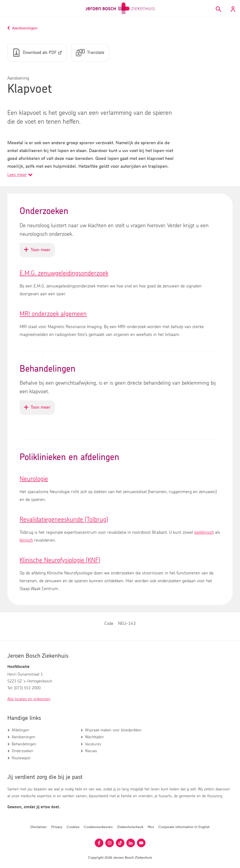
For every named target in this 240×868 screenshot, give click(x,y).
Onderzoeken (23, 751)
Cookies (73, 827)
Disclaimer (39, 827)
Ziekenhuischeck (130, 827)
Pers (151, 827)
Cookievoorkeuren (98, 827)
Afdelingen (20, 730)
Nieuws (91, 751)
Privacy (57, 827)
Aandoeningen (24, 737)
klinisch (26, 541)
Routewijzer (21, 758)
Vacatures (93, 744)
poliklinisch (204, 533)
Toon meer (39, 252)
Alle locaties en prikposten (29, 699)
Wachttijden (94, 737)
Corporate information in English (184, 827)
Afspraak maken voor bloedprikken (113, 730)
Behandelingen (24, 744)
